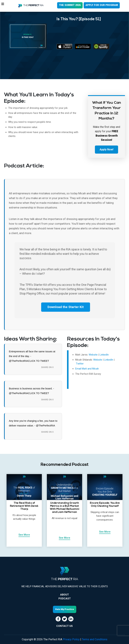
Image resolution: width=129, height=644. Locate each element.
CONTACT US (64, 626)
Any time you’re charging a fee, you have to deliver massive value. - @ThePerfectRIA (33, 423)
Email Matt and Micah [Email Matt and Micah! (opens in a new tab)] (87, 369)
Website (93, 355)
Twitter (80, 364)
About (64, 595)
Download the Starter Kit (66, 307)
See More (24, 535)
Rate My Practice (65, 610)
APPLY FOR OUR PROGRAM (101, 5)
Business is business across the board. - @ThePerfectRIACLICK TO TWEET (31, 391)
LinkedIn (104, 355)
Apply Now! (106, 149)
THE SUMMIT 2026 (69, 5)
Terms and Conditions (95, 639)
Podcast (65, 599)
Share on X (47, 367)
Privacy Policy (71, 639)
